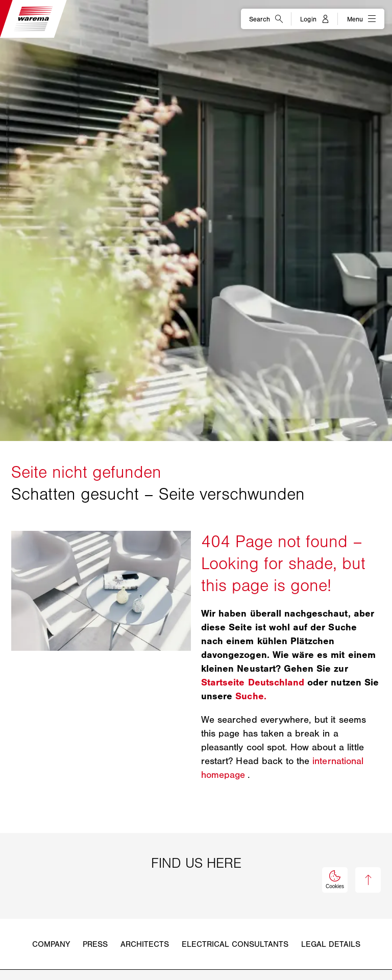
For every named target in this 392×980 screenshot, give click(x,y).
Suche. (251, 696)
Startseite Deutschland (253, 682)
